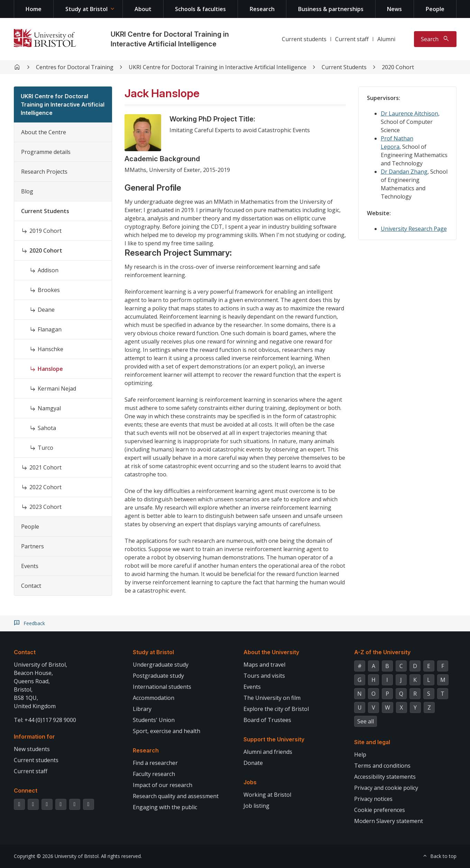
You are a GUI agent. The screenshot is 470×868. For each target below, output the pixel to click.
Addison (48, 270)
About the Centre (44, 132)
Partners (33, 546)
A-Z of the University (382, 652)
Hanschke (50, 349)
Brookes (49, 290)
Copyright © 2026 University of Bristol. (57, 856)
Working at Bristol (267, 795)
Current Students (344, 67)
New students (32, 749)
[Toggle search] (435, 39)
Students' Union (154, 720)
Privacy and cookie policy (386, 788)
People (435, 9)
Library (142, 709)
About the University (271, 652)
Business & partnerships (331, 9)
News (394, 9)
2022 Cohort (45, 487)
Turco (45, 448)
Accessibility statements (385, 777)
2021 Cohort (45, 467)
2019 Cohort (45, 231)
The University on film (272, 698)
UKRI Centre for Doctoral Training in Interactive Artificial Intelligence (218, 67)
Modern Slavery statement (389, 821)
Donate (253, 763)
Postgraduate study (158, 676)
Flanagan (50, 329)
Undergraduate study (161, 665)
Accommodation (154, 698)
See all (366, 721)
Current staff (352, 39)
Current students (304, 39)
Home (34, 9)
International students (162, 687)
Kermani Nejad (57, 389)
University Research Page (414, 229)
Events (30, 566)
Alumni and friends (268, 752)
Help (360, 755)
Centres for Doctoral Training (75, 67)
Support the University (274, 739)
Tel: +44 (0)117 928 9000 (45, 720)
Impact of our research (163, 785)
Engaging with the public (165, 807)
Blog (27, 191)
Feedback (34, 623)
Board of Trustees (267, 720)
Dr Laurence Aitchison (409, 113)
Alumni (386, 39)
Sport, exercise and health (167, 731)
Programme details (46, 152)
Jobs (250, 782)
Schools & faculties (200, 9)
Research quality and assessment (176, 796)
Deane (46, 310)
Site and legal (372, 742)
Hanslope (50, 369)
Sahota (47, 428)
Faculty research (154, 774)
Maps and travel (264, 665)
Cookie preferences (380, 810)
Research (262, 9)
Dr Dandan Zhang (404, 172)
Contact (31, 586)
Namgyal (49, 408)
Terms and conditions (382, 766)
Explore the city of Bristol (276, 709)
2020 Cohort (398, 67)
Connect (26, 791)
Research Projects (44, 172)
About (143, 9)
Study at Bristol (86, 9)
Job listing (256, 806)
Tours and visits (264, 676)
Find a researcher (155, 763)
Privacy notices (373, 799)
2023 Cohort (45, 507)
